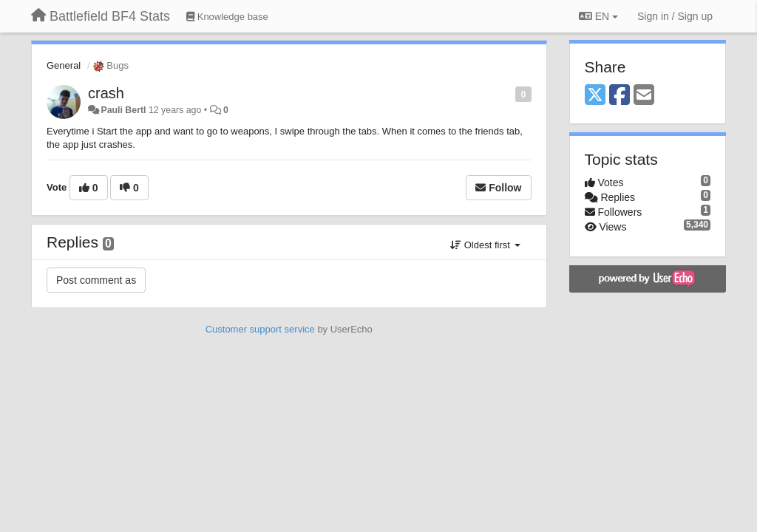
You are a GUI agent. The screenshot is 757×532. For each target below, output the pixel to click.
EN (598, 16)
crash (106, 93)
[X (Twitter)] (595, 96)
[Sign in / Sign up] (675, 16)
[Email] (644, 96)
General (64, 65)
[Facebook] (619, 96)
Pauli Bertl (123, 110)
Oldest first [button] (485, 245)
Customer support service (260, 329)
